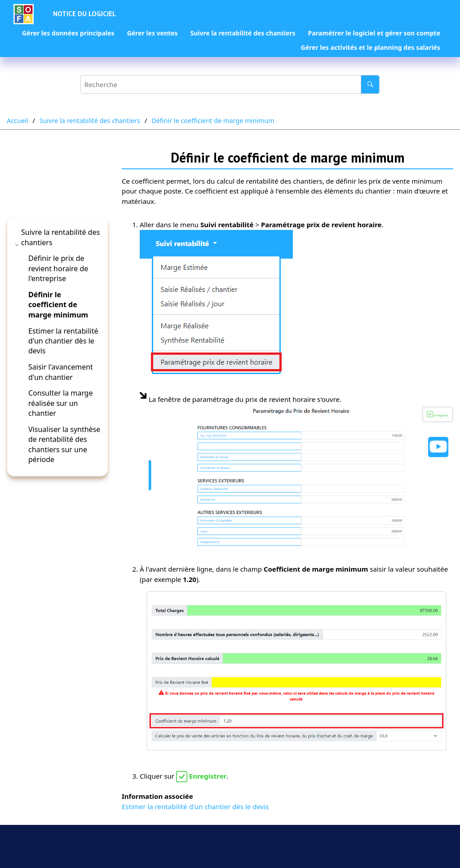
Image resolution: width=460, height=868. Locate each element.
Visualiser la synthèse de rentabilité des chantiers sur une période (64, 444)
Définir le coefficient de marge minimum (213, 121)
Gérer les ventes (153, 33)
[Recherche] (370, 84)
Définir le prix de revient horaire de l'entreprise (58, 268)
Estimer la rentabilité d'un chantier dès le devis (63, 341)
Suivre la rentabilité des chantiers (243, 33)
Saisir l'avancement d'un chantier (61, 372)
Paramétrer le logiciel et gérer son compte (374, 33)
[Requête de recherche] (230, 84)
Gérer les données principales (68, 33)
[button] (18, 245)
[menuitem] (68, 33)
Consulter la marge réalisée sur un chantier (60, 403)
